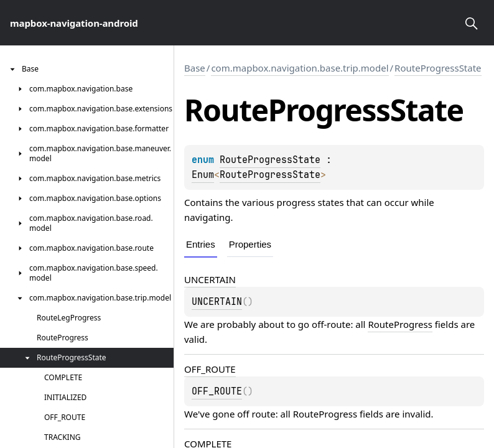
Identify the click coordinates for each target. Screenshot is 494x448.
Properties (250, 244)
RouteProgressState (438, 68)
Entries (201, 244)
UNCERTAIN (210, 279)
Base (195, 68)
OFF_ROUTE (210, 369)
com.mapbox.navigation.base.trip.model (300, 68)
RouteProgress (400, 324)
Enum (203, 175)
